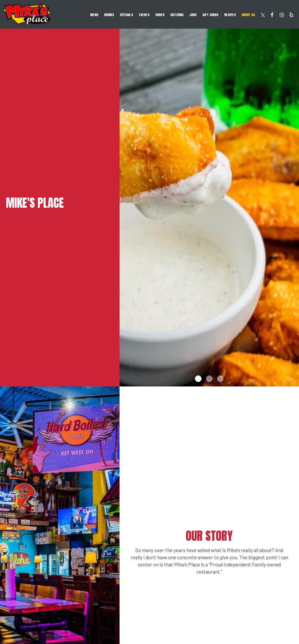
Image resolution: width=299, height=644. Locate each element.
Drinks (109, 15)
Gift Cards (210, 15)
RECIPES (230, 15)
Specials (126, 15)
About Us (248, 15)
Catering (177, 15)
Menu (94, 15)
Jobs (193, 15)
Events (144, 15)
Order (160, 15)
